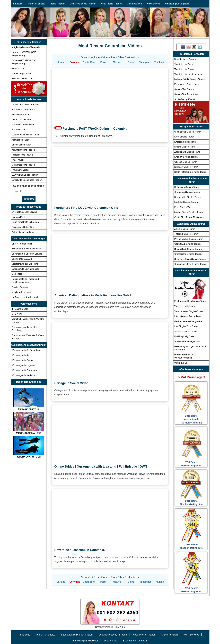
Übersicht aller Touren (185, 59)
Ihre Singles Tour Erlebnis (187, 326)
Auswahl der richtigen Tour (187, 341)
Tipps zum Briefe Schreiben (25, 222)
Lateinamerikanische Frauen (26, 135)
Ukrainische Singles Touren (188, 132)
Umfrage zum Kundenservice (26, 297)
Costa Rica (89, 62)
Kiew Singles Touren (184, 137)
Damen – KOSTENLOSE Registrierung (24, 62)
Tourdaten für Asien (184, 64)
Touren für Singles (36, 4)
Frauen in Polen (20, 130)
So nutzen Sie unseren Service (27, 254)
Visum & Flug (181, 363)
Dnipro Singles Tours (184, 147)
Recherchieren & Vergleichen (189, 321)
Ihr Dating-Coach (20, 309)
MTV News (17, 314)
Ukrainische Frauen (21, 120)
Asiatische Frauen (21, 140)
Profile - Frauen (57, 4)
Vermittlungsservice (21, 74)
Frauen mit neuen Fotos (23, 109)
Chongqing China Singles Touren (190, 264)
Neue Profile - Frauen (111, 4)
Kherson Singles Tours (185, 142)
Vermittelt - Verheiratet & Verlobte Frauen (28, 321)
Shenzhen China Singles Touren (190, 259)
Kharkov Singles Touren (186, 157)
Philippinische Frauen (22, 155)
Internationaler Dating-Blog (187, 316)
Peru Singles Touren (184, 207)
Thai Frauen (18, 160)
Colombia (75, 62)
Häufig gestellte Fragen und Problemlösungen (25, 281)
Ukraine (61, 62)
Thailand (159, 62)
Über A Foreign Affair (22, 244)
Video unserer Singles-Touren (189, 311)
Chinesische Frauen (22, 145)
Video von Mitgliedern (185, 306)
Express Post (18, 217)
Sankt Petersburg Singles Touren (190, 172)
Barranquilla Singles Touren (188, 197)
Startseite (18, 4)
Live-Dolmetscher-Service (24, 212)
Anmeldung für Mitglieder (177, 4)
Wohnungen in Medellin (23, 375)
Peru (103, 62)
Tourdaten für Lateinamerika (188, 74)
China (131, 62)
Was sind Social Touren (186, 331)
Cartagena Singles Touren (187, 192)
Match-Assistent (135, 4)
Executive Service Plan (23, 79)
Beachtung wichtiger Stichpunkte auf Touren (190, 348)
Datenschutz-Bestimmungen (26, 269)
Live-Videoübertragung (184, 356)
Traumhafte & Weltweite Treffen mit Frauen (29, 337)
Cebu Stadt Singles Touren (187, 244)
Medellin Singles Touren (186, 202)
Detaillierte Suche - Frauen (83, 4)
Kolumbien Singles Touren (187, 187)
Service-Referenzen (21, 287)
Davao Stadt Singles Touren (188, 249)
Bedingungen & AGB (22, 259)
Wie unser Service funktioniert (26, 249)
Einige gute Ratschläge (23, 227)
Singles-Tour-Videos (184, 89)
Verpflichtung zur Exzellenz (25, 264)
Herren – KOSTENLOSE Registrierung (24, 54)
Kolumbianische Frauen (23, 150)
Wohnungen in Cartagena (24, 370)
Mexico (117, 62)
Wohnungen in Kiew (21, 355)
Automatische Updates (23, 232)
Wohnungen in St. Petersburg (26, 350)
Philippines (145, 62)
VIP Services (153, 4)
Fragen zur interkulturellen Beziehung (25, 329)
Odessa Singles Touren (186, 162)
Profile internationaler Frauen (26, 105)
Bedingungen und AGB (135, 641)
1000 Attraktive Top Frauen (25, 175)
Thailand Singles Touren (186, 234)
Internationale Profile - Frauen (77, 635)
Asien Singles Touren (185, 229)
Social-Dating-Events (185, 99)
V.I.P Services (192, 635)
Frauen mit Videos (21, 170)
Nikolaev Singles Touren (186, 167)
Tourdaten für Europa (185, 69)
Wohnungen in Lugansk (23, 365)
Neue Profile (18, 68)
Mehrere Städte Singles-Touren (190, 79)
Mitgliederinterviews (21, 292)
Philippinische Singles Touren (189, 239)
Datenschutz (111, 641)
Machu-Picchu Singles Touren (189, 212)
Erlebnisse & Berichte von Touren (191, 301)
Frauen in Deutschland (23, 125)
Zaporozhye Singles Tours (187, 152)
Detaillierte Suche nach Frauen (27, 180)
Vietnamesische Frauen (23, 165)
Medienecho (18, 274)
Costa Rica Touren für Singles (189, 217)
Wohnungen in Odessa (23, 360)
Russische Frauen (21, 115)
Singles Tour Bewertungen (187, 94)
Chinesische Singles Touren (188, 254)
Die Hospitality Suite (184, 336)
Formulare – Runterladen (187, 84)
